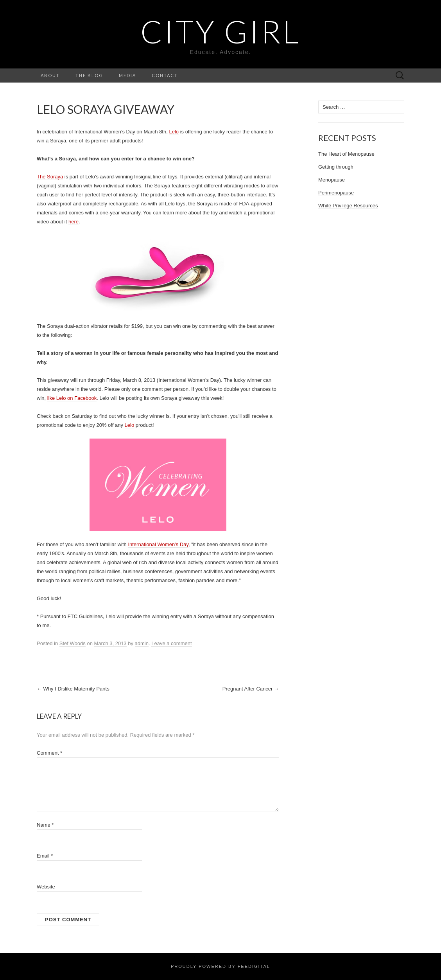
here (73, 222)
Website (46, 887)
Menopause (332, 180)
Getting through (336, 167)
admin (142, 643)
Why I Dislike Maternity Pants (73, 689)
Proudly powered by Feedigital (220, 966)
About (50, 75)
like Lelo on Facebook (72, 398)
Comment (49, 753)
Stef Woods (73, 643)
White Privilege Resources (348, 206)
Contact (165, 75)
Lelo (174, 132)
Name (45, 825)
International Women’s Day (158, 544)
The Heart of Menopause (346, 154)
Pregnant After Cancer (251, 689)
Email (45, 856)
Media (127, 75)
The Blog (89, 75)
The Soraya (50, 177)
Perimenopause (336, 193)
